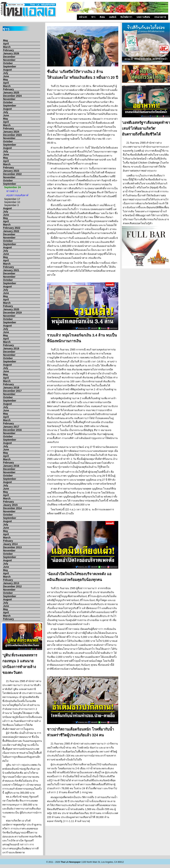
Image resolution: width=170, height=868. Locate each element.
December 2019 (12, 313)
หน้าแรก (83, 17)
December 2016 (12, 430)
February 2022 (12, 228)
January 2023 (11, 171)
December (9, 57)
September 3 (11, 205)
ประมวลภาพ (160, 17)
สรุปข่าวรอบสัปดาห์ (17, 195)
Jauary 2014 (10, 544)
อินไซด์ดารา (126, 17)
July (6, 73)
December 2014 (12, 508)
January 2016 (11, 466)
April (6, 44)
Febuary (8, 306)
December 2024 (12, 96)
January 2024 (11, 132)
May (6, 40)
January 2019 (11, 348)
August (7, 70)
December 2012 (12, 586)
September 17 (12, 199)
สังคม (102, 17)
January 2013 (11, 583)
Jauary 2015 (10, 505)
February (8, 50)
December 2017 (12, 391)
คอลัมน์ (113, 17)
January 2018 (11, 388)
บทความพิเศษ (143, 17)
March (7, 47)
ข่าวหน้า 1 (12, 191)
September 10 (12, 202)
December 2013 (12, 547)
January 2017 (11, 427)
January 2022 (11, 231)
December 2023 (12, 135)
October (8, 63)
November (9, 60)
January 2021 (11, 270)
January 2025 (11, 93)
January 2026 (11, 53)
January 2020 (11, 309)
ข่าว (93, 17)
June (6, 76)
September (10, 66)
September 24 (12, 187)
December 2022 (12, 174)
